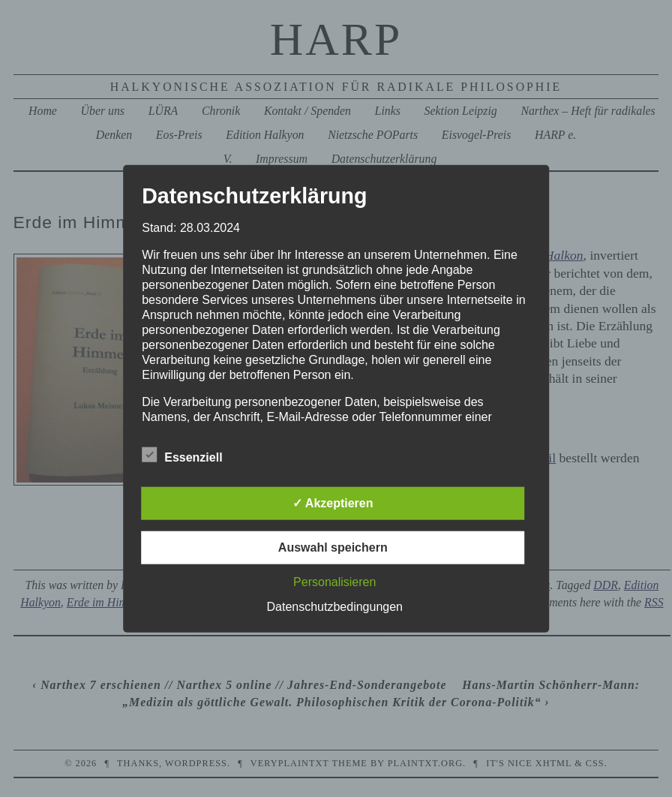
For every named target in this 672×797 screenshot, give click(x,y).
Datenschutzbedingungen (335, 606)
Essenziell (182, 455)
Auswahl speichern (333, 547)
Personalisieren (334, 581)
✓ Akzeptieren (333, 502)
